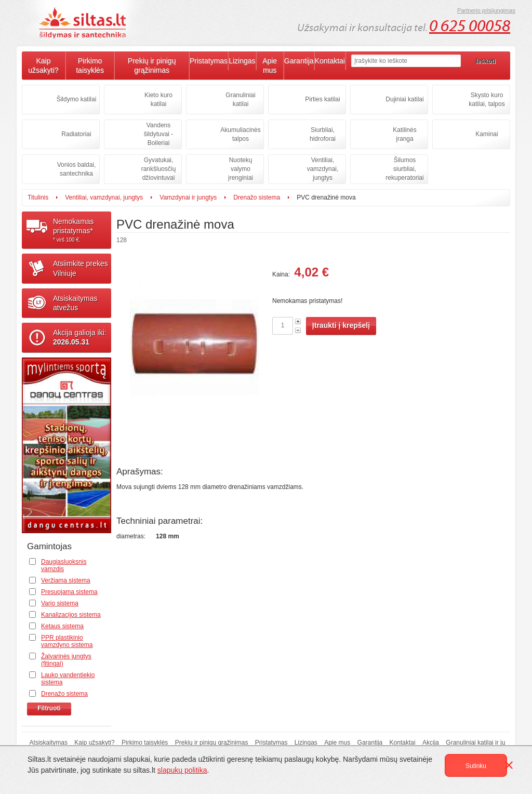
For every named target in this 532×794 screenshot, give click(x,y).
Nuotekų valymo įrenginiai (241, 169)
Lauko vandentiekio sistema (68, 679)
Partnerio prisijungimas (486, 10)
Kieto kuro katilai (158, 100)
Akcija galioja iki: (80, 337)
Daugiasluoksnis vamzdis (64, 565)
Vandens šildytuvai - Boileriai (159, 134)
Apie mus (270, 65)
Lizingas (242, 61)
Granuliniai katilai (240, 100)
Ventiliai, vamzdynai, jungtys (323, 169)
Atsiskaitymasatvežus (75, 303)
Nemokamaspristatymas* (82, 230)
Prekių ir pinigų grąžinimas (152, 65)
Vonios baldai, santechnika (77, 169)
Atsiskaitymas (49, 743)
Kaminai (487, 134)
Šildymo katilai (77, 99)
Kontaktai (330, 61)
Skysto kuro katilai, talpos (487, 100)
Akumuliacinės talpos (240, 134)
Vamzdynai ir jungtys (188, 197)
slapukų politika (182, 770)
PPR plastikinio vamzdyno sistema (67, 641)
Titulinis (38, 197)
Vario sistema (60, 603)
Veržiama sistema (66, 580)
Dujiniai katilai (404, 99)
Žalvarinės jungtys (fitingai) (66, 660)
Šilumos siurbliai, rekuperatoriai (404, 169)
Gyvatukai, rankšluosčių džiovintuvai (159, 169)
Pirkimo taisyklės (90, 65)
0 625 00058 (470, 26)
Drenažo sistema (257, 197)
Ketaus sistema (62, 626)
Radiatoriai (76, 134)
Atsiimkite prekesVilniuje (81, 268)
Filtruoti (49, 708)
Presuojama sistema (69, 592)
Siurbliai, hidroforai (323, 134)
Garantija (299, 61)
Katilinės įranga (404, 134)
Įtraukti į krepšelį (341, 325)
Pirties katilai (322, 99)
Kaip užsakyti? (43, 65)
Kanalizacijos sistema (71, 615)
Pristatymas (209, 61)
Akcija (431, 743)
